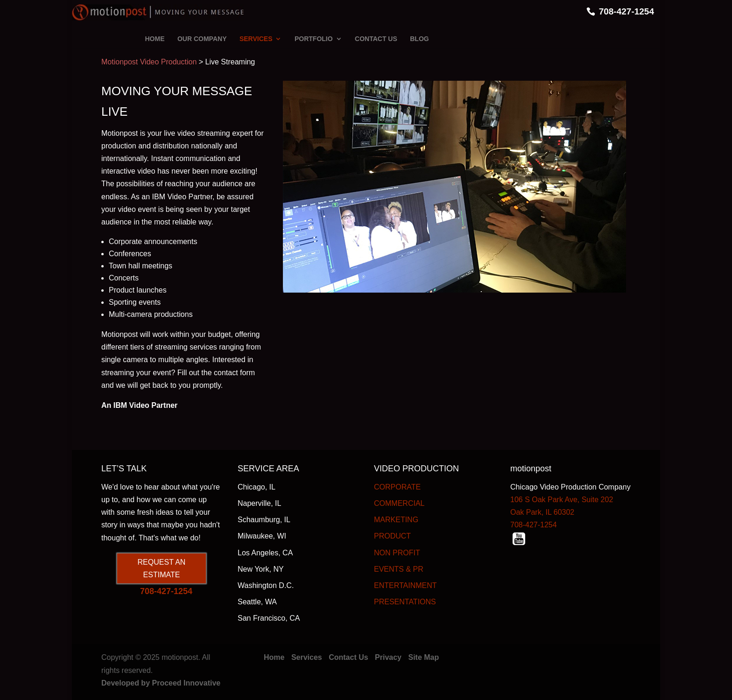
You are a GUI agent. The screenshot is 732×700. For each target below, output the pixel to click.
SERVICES (256, 39)
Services (307, 657)
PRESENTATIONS (405, 602)
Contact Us (348, 657)
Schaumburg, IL (264, 520)
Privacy (388, 657)
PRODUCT (392, 536)
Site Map (423, 657)
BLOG (419, 39)
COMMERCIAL (399, 503)
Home (274, 657)
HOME (155, 39)
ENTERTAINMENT (405, 585)
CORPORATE (397, 487)
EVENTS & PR (399, 569)
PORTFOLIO (314, 39)
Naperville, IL (259, 503)
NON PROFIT (397, 553)
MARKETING (396, 520)
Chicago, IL (257, 487)
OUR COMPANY (202, 39)
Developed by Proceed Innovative (161, 683)
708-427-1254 (626, 11)
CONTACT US (376, 39)
